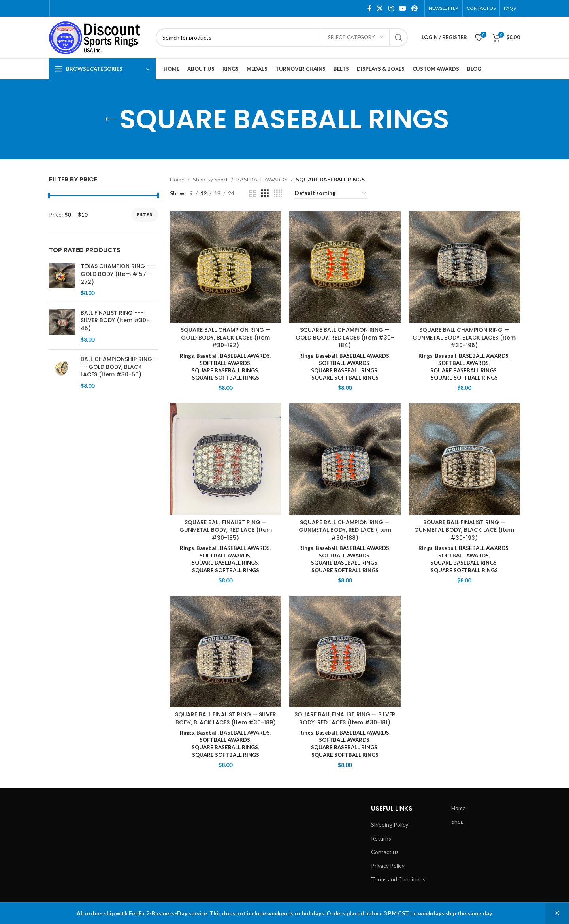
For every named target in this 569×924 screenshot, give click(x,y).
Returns (381, 838)
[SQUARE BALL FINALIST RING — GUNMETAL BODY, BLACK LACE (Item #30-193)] (464, 459)
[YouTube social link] (402, 8)
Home (177, 179)
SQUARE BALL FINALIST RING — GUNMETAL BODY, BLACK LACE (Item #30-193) (464, 530)
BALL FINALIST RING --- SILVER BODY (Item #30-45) (115, 321)
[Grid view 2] (253, 194)
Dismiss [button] (557, 913)
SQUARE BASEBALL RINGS (225, 370)
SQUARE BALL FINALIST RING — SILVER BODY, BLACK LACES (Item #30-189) (225, 718)
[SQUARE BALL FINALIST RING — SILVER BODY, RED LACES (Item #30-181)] (345, 652)
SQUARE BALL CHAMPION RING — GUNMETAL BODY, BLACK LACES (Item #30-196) (464, 337)
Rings (187, 355)
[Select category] (356, 38)
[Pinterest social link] (415, 8)
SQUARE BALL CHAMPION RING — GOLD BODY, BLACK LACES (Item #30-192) (226, 337)
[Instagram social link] (391, 8)
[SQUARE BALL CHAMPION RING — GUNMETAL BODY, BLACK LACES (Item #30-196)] (464, 267)
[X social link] (380, 8)
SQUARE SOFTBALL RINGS (226, 378)
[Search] (282, 38)
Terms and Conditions (398, 879)
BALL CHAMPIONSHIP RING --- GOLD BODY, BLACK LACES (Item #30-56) (119, 367)
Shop (458, 821)
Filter (145, 214)
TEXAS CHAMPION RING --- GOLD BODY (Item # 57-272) (118, 274)
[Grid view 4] (278, 194)
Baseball (207, 355)
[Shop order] (331, 194)
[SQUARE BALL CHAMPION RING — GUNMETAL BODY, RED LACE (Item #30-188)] (345, 459)
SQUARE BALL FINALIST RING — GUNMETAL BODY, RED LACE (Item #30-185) (226, 530)
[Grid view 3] (265, 194)
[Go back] (110, 119)
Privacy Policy (388, 866)
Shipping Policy (390, 825)
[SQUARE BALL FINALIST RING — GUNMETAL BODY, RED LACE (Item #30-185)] (226, 459)
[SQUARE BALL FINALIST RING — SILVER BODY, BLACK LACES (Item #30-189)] (226, 652)
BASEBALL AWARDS (262, 179)
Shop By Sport (210, 179)
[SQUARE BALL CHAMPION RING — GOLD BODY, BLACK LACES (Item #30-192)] (226, 267)
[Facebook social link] (369, 8)
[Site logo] (98, 37)
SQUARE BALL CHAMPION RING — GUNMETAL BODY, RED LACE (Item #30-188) (345, 530)
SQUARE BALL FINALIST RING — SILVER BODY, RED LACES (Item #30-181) (345, 718)
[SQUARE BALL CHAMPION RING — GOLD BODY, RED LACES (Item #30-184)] (345, 267)
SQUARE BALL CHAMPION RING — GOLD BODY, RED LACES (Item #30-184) (345, 337)
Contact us (385, 852)
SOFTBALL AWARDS (225, 363)
